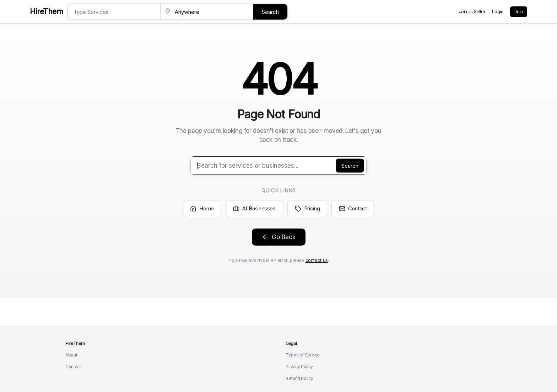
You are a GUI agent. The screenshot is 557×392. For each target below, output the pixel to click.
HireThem (47, 12)
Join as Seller (472, 12)
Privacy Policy (299, 367)
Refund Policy (299, 378)
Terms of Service (303, 355)
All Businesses (254, 208)
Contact (353, 208)
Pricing (307, 208)
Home (202, 208)
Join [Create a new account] (519, 12)
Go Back (279, 237)
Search (270, 12)
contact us (317, 260)
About (71, 355)
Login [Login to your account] (497, 12)
